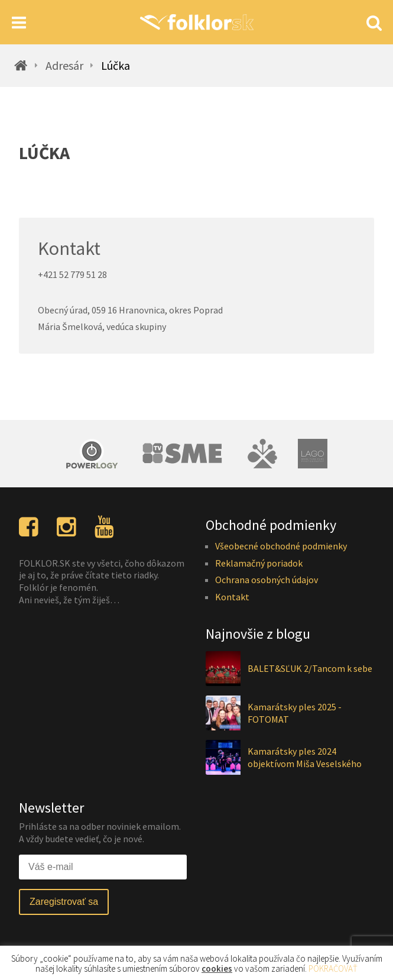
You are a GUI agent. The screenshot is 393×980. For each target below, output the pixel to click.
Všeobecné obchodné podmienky (281, 546)
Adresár (64, 66)
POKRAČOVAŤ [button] (333, 968)
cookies (217, 968)
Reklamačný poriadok (259, 563)
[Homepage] (197, 22)
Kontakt (232, 597)
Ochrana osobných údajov (267, 580)
